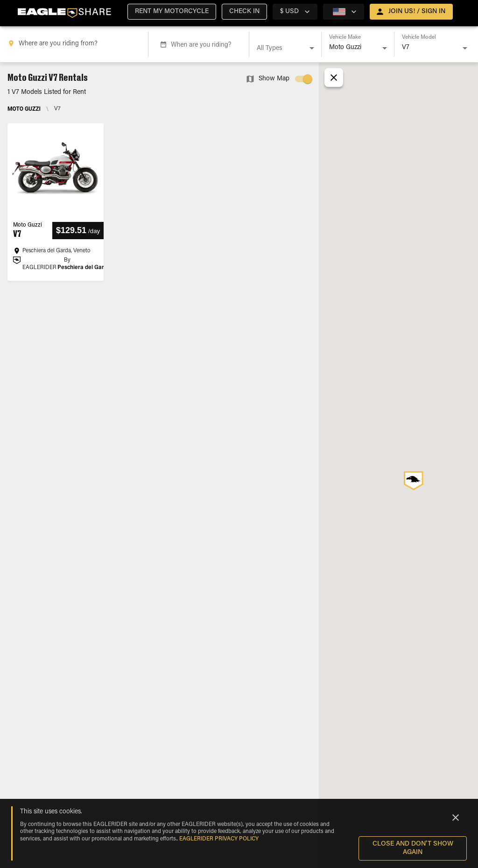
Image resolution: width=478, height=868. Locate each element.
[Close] (456, 818)
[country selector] (295, 12)
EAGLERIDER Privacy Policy (219, 839)
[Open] (312, 48)
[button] (172, 12)
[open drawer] (411, 12)
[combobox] (76, 44)
